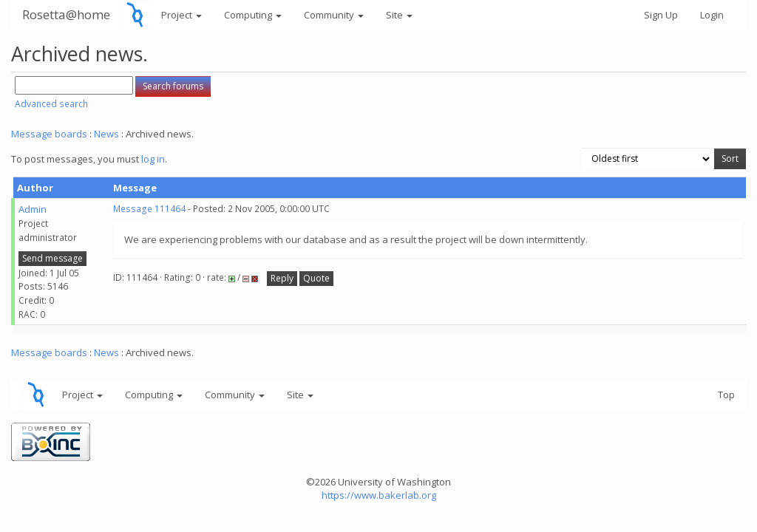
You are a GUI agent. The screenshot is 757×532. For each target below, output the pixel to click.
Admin (33, 209)
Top (726, 395)
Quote (316, 278)
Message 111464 (149, 209)
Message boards (49, 134)
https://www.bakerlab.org (379, 495)
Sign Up (661, 15)
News (106, 134)
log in (153, 159)
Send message (52, 258)
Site (399, 15)
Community (334, 15)
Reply (282, 278)
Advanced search (51, 104)
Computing (253, 15)
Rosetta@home (66, 14)
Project (181, 15)
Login (712, 15)
